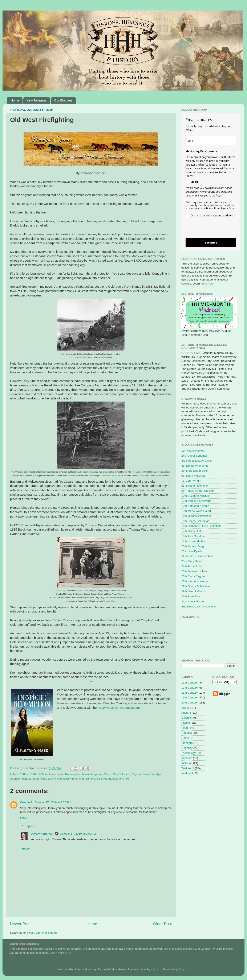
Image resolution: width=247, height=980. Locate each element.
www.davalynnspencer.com (121, 708)
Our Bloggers (63, 100)
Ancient (186, 713)
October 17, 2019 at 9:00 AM (78, 834)
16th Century (189, 683)
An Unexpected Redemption (63, 774)
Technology (189, 753)
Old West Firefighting (70, 779)
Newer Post (20, 924)
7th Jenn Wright (191, 481)
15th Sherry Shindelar (195, 521)
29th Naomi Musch (193, 591)
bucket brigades (92, 774)
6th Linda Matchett (193, 476)
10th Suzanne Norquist (196, 496)
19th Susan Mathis (193, 541)
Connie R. (27, 802)
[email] (211, 141)
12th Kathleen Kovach (195, 506)
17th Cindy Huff (191, 531)
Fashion (186, 723)
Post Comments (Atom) (42, 933)
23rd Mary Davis (192, 561)
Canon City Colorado (117, 774)
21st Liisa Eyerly (192, 551)
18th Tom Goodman (194, 536)
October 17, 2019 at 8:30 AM (53, 802)
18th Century (189, 693)
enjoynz (156, 969)
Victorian (187, 763)
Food (185, 728)
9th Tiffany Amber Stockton (198, 491)
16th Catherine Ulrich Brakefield (201, 526)
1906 (40, 774)
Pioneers (187, 743)
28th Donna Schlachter (196, 586)
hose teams (48, 779)
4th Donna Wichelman (195, 466)
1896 (33, 774)
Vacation (187, 758)
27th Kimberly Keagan (195, 581)
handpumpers (31, 779)
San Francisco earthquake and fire (107, 779)
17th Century (189, 688)
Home (15, 100)
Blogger (183, 969)
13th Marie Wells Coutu (196, 511)
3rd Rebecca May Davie (197, 461)
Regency (187, 748)
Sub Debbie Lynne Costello (199, 607)
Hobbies (187, 733)
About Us (187, 708)
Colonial (187, 718)
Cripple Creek (140, 774)
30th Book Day (191, 596)
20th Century (189, 703)
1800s (24, 774)
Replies (29, 826)
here (211, 284)
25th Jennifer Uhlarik (194, 571)
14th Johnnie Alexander (196, 516)
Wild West (188, 768)
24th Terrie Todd (191, 566)
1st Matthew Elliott (193, 451)
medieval (187, 773)
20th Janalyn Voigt (193, 546)
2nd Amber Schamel (194, 456)
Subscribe (211, 243)
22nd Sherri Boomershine (197, 556)
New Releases (37, 100)
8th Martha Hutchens (195, 486)
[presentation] (207, 229)
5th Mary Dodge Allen (195, 471)
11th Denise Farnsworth (196, 501)
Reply (24, 818)
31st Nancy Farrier (193, 601)
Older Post (163, 924)
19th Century (189, 697)
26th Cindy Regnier (194, 576)
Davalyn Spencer (42, 834)
